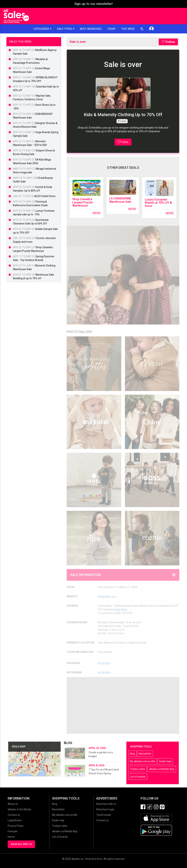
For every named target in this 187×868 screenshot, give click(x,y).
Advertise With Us (21, 844)
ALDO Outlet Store (45, 196)
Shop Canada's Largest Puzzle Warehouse (82, 202)
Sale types (66, 29)
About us (13, 804)
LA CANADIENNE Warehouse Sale (120, 200)
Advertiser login (105, 809)
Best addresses (91, 29)
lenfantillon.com (107, 596)
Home (11, 837)
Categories (42, 29)
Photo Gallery (80, 332)
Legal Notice (15, 820)
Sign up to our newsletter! (94, 4)
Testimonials (104, 815)
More (97, 213)
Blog (132, 754)
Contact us (14, 815)
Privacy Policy (16, 826)
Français (13, 831)
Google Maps (120, 609)
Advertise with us (106, 804)
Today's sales (138, 769)
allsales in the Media (19, 809)
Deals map (165, 761)
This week (128, 29)
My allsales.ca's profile (143, 761)
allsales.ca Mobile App (162, 769)
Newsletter (145, 754)
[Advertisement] (123, 705)
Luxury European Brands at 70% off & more (158, 203)
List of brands (138, 777)
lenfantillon (104, 663)
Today (111, 29)
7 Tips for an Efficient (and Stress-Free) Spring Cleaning (104, 773)
